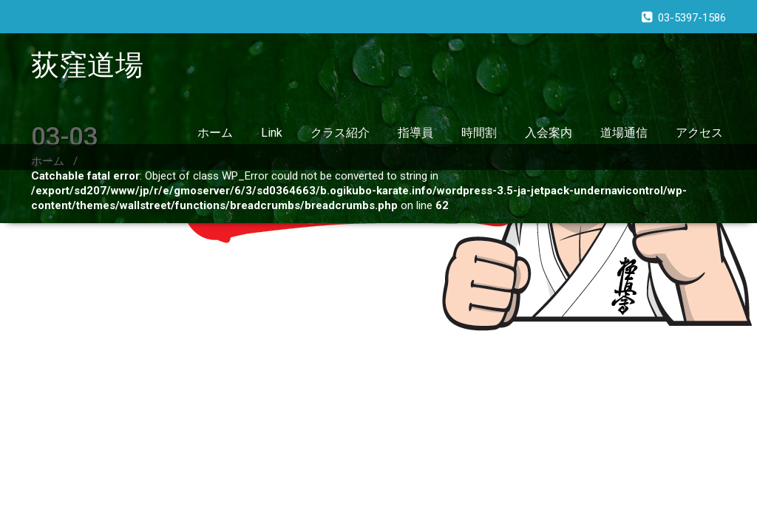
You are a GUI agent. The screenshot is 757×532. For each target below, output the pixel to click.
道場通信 (624, 133)
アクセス (699, 133)
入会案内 (549, 133)
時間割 (479, 133)
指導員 (415, 133)
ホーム (215, 133)
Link (272, 133)
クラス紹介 (340, 133)
